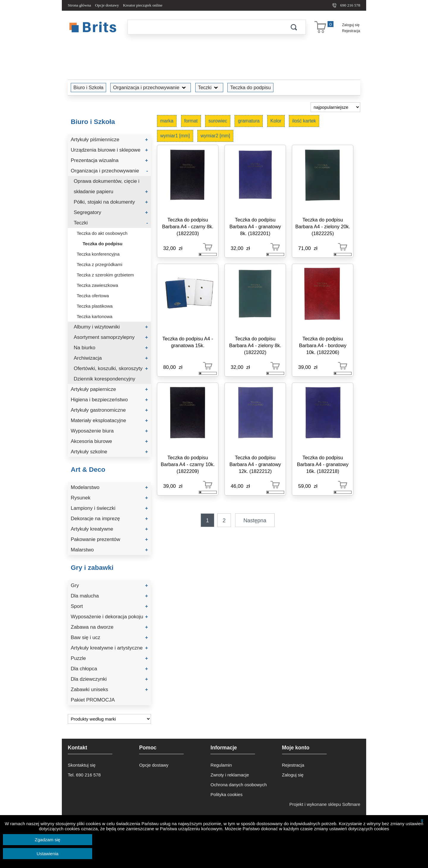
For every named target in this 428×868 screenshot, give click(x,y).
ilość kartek (304, 121)
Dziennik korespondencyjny (104, 379)
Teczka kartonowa (95, 316)
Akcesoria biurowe (109, 441)
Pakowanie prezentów (109, 539)
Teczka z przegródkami (99, 264)
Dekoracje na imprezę (109, 519)
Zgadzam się (48, 840)
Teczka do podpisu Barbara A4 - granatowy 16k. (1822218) (323, 464)
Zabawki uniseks (109, 689)
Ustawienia (47, 854)
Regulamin (221, 765)
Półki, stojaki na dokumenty (111, 202)
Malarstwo (109, 550)
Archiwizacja (111, 358)
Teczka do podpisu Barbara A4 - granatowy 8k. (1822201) (255, 227)
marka (167, 121)
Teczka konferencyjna (98, 254)
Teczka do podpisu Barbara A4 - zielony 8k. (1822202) (255, 345)
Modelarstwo (109, 487)
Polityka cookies (226, 794)
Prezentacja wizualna (109, 160)
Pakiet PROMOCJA (93, 700)
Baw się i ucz (109, 637)
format (191, 121)
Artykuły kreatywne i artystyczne (109, 648)
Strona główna (79, 5)
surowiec (218, 121)
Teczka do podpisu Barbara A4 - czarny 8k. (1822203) (188, 227)
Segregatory (111, 212)
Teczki (209, 87)
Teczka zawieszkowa (97, 285)
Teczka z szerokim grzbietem (105, 275)
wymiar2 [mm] (215, 136)
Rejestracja (351, 31)
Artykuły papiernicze (109, 389)
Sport (109, 606)
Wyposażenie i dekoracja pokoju (109, 617)
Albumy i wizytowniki (111, 327)
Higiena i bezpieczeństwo (109, 400)
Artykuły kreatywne (109, 529)
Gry (109, 585)
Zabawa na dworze (109, 627)
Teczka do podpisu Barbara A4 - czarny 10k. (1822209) (188, 464)
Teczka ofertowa (93, 296)
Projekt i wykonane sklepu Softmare (325, 804)
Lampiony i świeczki (109, 508)
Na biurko (111, 348)
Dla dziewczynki (109, 679)
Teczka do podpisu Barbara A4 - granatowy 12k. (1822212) (255, 464)
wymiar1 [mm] (175, 136)
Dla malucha (109, 596)
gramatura (249, 121)
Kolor (276, 121)
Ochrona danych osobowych (239, 785)
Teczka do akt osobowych (102, 233)
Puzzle (109, 658)
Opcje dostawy (107, 5)
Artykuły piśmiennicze (109, 140)
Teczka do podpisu (250, 87)
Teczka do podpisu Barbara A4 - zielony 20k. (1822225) (323, 227)
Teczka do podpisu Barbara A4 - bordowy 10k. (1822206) (323, 345)
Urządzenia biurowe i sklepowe (109, 150)
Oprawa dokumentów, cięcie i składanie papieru (111, 188)
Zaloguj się (351, 25)
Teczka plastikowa (95, 306)
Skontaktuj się (82, 765)
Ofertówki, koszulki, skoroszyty (111, 368)
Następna (255, 521)
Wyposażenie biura (109, 431)
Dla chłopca (109, 669)
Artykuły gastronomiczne (109, 410)
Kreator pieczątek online (143, 5)
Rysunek (109, 498)
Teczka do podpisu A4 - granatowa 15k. (188, 342)
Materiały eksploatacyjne (109, 420)
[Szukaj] (205, 27)
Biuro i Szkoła (88, 87)
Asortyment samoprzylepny (111, 337)
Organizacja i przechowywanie (151, 87)
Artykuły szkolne (109, 452)
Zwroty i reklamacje (230, 775)
